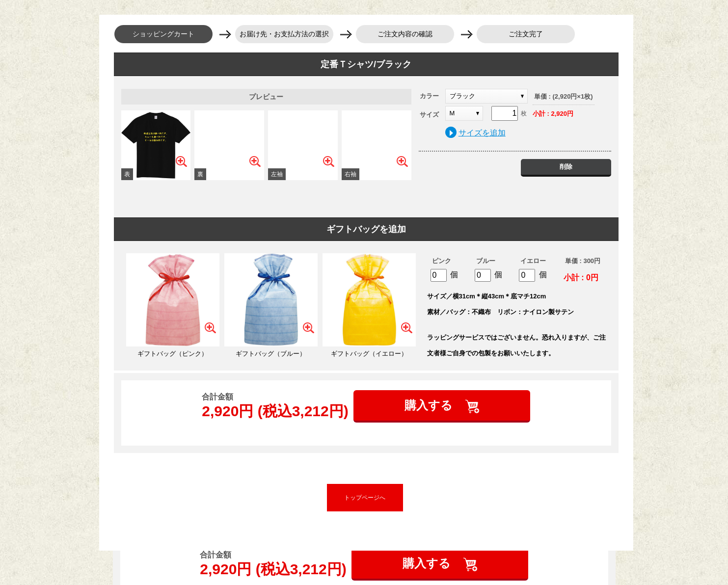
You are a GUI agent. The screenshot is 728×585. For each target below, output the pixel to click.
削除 (566, 167)
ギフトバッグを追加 (366, 229)
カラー (429, 96)
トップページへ (365, 498)
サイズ (429, 115)
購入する (430, 405)
